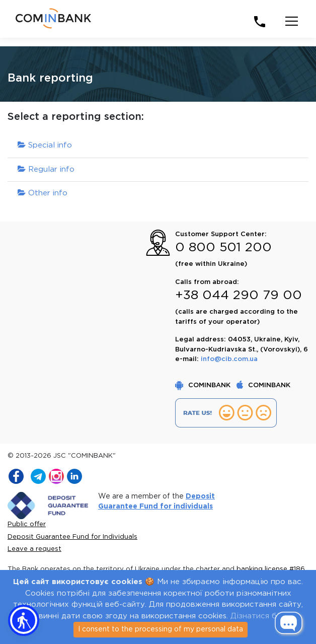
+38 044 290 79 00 (239, 296)
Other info (43, 193)
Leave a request (34, 549)
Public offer (27, 524)
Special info (45, 145)
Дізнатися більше (264, 616)
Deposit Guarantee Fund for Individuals (72, 537)
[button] (24, 620)
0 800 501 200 (223, 248)
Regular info (46, 169)
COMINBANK (204, 385)
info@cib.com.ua (229, 359)
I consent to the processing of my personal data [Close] (161, 629)
